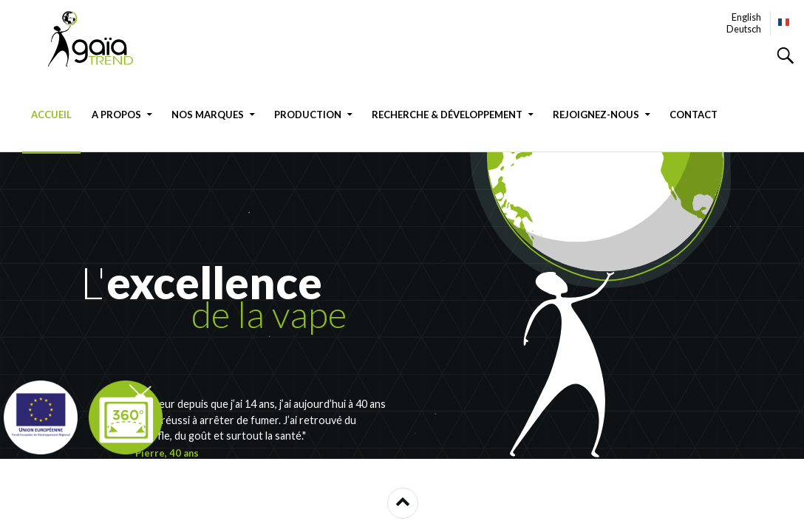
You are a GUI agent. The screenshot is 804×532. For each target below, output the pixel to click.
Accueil (51, 115)
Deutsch (744, 29)
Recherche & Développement (447, 115)
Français (784, 22)
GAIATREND (100, 39)
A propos (116, 115)
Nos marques (208, 115)
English (746, 17)
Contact (694, 115)
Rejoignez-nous (596, 115)
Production (308, 115)
